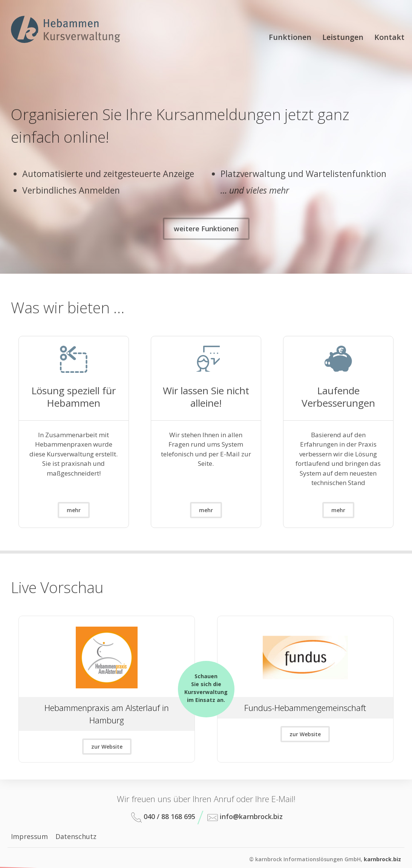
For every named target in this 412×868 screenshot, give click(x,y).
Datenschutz (76, 836)
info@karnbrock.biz (245, 817)
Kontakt (389, 37)
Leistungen (343, 37)
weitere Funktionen (206, 229)
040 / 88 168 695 (163, 817)
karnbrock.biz (382, 859)
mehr (74, 510)
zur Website (107, 747)
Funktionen (290, 37)
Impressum (29, 836)
